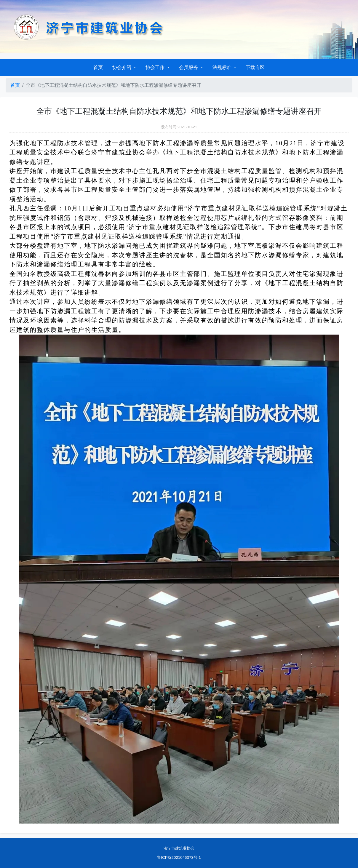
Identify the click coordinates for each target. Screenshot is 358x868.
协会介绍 (122, 67)
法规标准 (223, 67)
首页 (98, 67)
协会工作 (156, 67)
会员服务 (189, 67)
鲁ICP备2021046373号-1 (179, 857)
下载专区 (255, 67)
